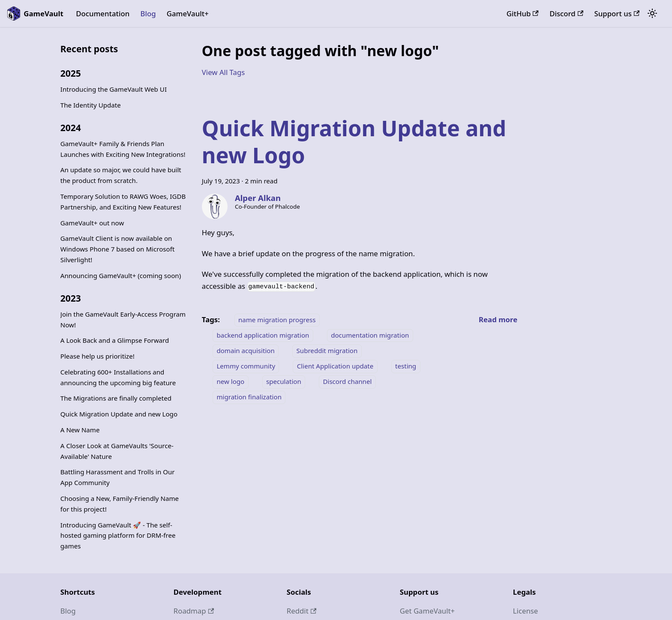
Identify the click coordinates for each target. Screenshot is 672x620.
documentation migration (370, 335)
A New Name (80, 430)
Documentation (103, 13)
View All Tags (223, 72)
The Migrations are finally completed (116, 398)
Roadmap (194, 611)
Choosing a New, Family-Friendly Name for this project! (120, 504)
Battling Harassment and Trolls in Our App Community (118, 477)
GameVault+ (188, 13)
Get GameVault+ (427, 611)
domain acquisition (245, 351)
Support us (617, 13)
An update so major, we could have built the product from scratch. (121, 175)
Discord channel (347, 382)
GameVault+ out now (92, 223)
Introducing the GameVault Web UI (114, 89)
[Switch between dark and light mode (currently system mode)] (652, 14)
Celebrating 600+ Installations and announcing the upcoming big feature (118, 377)
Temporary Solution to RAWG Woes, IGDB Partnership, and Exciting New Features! (123, 202)
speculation (284, 382)
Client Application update (335, 366)
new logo (230, 382)
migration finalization (249, 397)
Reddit (301, 611)
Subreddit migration (327, 351)
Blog (148, 13)
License (526, 611)
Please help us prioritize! (97, 356)
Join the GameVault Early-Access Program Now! (123, 319)
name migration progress (277, 320)
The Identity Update (91, 105)
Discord (566, 13)
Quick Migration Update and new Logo (119, 414)
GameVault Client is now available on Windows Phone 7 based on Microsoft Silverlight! (118, 249)
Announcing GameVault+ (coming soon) (121, 276)
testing (406, 366)
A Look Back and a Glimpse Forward (115, 340)
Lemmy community (246, 366)
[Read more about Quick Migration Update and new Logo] (498, 319)
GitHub (523, 13)
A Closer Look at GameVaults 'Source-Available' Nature (117, 451)
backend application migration (263, 335)
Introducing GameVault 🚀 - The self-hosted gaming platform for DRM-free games (118, 536)
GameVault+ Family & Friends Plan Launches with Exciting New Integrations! (123, 149)
